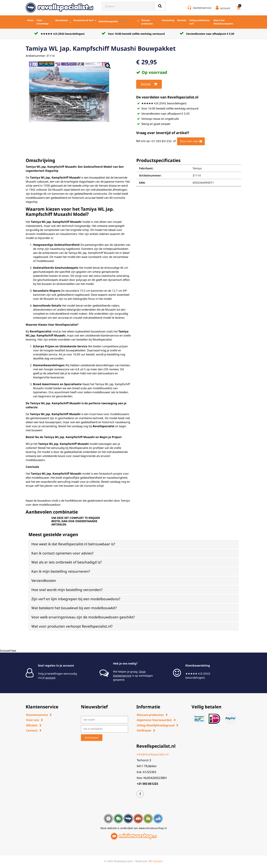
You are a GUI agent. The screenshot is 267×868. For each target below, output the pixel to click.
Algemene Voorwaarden (154, 720)
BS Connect (156, 861)
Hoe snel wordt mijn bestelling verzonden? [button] (67, 590)
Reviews (182, 20)
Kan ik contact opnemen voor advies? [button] (62, 553)
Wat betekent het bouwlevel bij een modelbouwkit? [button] (74, 608)
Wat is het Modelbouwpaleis (223, 22)
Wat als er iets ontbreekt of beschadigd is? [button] (67, 562)
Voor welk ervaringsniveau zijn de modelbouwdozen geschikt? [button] (83, 617)
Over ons (33, 720)
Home (30, 20)
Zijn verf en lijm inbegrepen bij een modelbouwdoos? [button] (76, 599)
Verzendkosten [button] (44, 581)
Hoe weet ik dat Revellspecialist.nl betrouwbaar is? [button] (73, 544)
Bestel (149, 84)
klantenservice (202, 8)
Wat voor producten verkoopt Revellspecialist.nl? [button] (72, 626)
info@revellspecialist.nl (153, 754)
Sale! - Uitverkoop (43, 22)
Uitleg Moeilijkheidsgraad (156, 725)
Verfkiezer (144, 730)
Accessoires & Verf (83, 20)
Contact (32, 730)
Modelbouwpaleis (113, 21)
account (50, 678)
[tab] (133, 544)
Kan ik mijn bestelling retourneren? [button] (61, 571)
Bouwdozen (62, 20)
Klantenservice (37, 715)
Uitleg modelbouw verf (199, 22)
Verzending (168, 20)
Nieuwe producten (147, 22)
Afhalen (32, 725)
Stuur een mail (191, 141)
